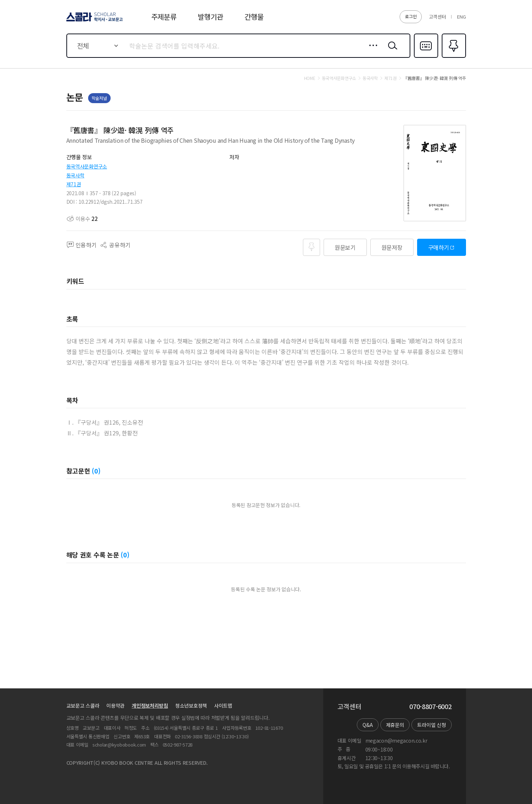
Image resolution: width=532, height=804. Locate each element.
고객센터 (437, 17)
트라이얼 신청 (431, 725)
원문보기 (345, 247)
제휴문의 (395, 725)
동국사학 (75, 175)
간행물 (254, 17)
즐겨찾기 (453, 57)
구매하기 (439, 247)
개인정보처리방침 (150, 706)
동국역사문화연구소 (87, 166)
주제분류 (164, 17)
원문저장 (392, 247)
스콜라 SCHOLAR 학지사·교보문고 (93, 21)
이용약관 (115, 706)
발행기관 (210, 17)
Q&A (368, 725)
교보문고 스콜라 (83, 706)
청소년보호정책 (191, 706)
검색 (391, 51)
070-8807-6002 (430, 707)
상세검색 (371, 51)
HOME (310, 78)
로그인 (411, 16)
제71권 (74, 184)
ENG (461, 17)
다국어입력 (426, 57)
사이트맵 (223, 706)
